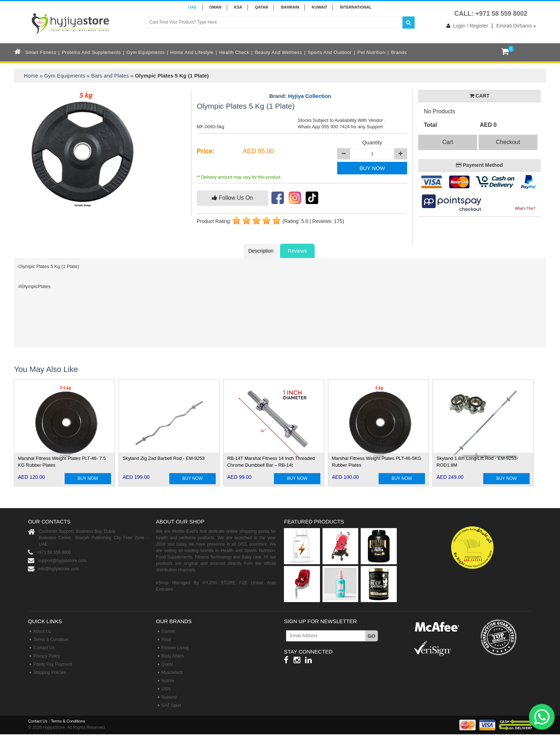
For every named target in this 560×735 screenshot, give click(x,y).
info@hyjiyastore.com (58, 569)
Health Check (234, 52)
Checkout (508, 142)
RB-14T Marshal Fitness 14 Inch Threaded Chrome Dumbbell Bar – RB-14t (271, 462)
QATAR (262, 7)
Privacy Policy (47, 656)
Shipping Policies (49, 672)
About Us (42, 631)
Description (261, 251)
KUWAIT (319, 7)
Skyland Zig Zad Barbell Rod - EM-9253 (164, 458)
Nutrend (169, 697)
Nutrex (168, 681)
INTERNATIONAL (356, 7)
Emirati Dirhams (516, 26)
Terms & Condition (51, 640)
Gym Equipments (146, 52)
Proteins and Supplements (91, 52)
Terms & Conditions (68, 721)
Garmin (168, 631)
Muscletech (172, 672)
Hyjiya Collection (309, 96)
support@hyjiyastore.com (62, 561)
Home (31, 76)
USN (166, 689)
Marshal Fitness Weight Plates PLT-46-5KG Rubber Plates (376, 462)
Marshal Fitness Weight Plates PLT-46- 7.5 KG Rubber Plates (62, 462)
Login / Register (466, 26)
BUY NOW (372, 168)
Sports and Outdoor (330, 52)
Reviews (297, 251)
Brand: (300, 96)
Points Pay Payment (52, 664)
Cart (447, 142)
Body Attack (173, 656)
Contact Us (44, 648)
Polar (166, 640)
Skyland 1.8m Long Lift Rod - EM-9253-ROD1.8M (477, 462)
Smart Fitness (41, 52)
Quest (167, 664)
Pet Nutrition (371, 52)
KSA (238, 7)
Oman (215, 7)
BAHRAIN (290, 7)
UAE (192, 7)
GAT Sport (171, 705)
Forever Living (175, 648)
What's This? (525, 208)
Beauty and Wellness (279, 52)
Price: (206, 151)
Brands (399, 52)
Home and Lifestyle (192, 52)
